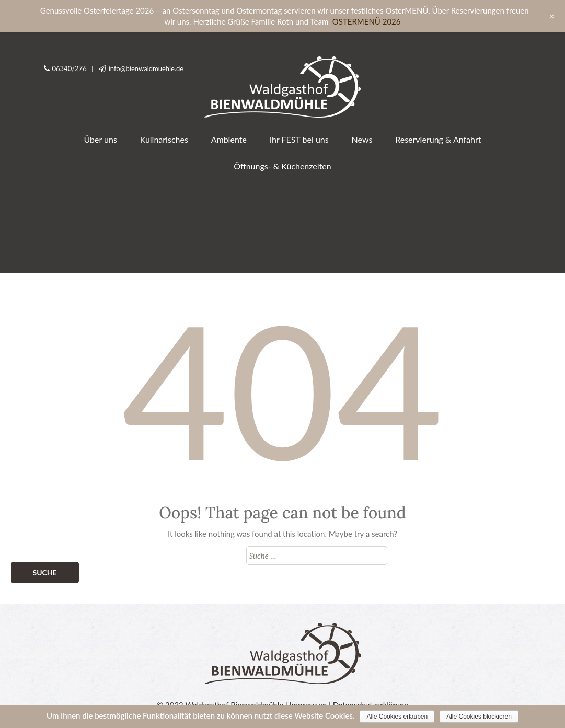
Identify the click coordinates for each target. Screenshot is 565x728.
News (362, 139)
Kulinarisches (164, 139)
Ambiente (229, 139)
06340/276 (70, 68)
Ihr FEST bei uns (299, 139)
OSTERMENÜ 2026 (367, 21)
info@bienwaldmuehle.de (146, 68)
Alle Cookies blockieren (479, 717)
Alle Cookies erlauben (397, 717)
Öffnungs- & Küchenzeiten (282, 166)
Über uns (100, 139)
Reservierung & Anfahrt (438, 139)
